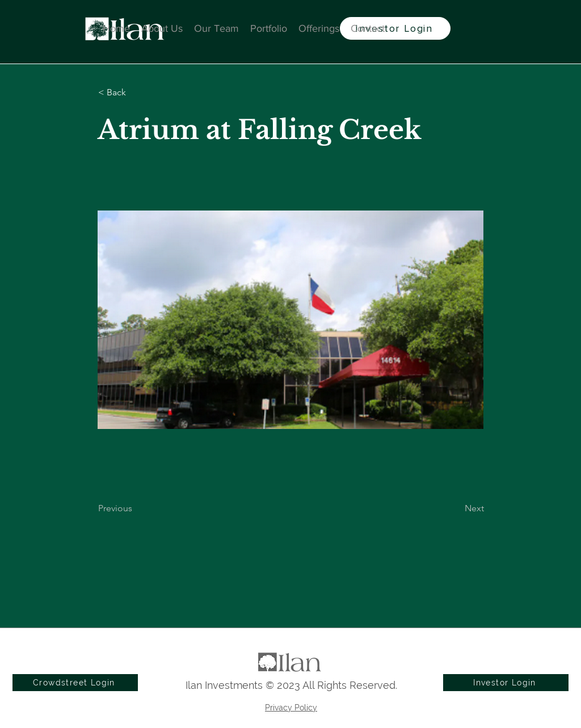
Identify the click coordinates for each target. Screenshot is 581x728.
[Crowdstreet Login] (75, 683)
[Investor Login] (395, 28)
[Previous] (136, 508)
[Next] (456, 508)
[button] (136, 92)
